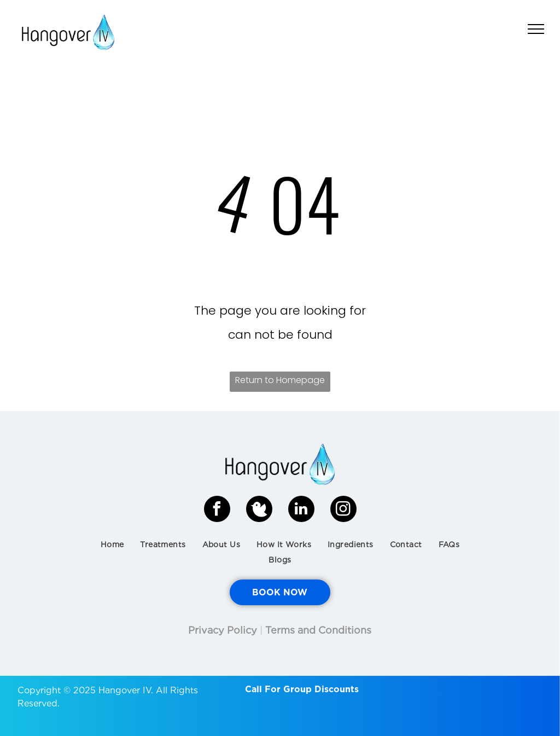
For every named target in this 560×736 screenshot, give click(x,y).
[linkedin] (301, 510)
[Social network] (259, 510)
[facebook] (217, 510)
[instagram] (343, 510)
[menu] (536, 29)
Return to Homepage (280, 380)
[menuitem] (112, 544)
